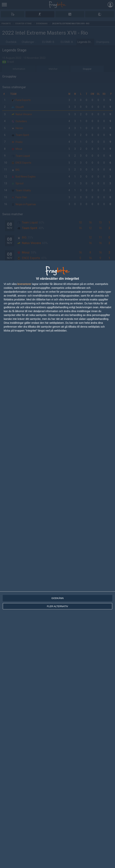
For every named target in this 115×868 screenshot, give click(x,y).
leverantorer (24, 284)
